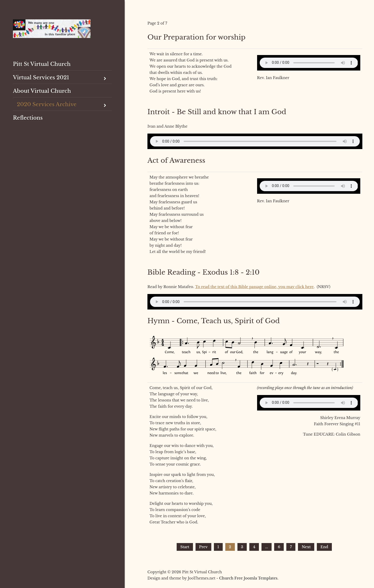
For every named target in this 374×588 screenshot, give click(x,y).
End (324, 547)
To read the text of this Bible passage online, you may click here (254, 287)
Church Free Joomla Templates (248, 578)
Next (306, 547)
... (267, 547)
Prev (203, 547)
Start (185, 547)
